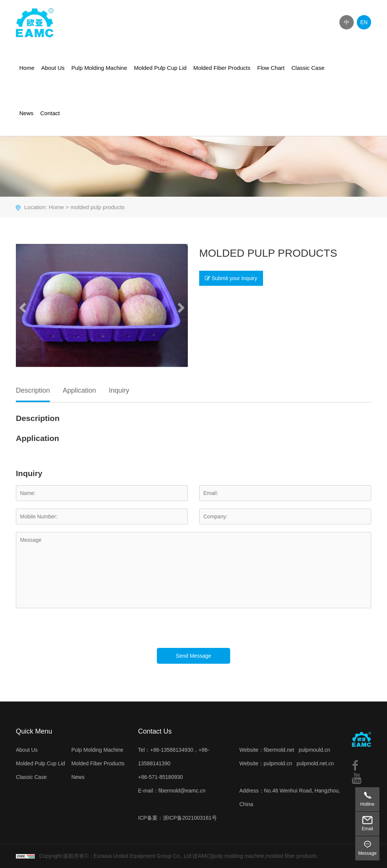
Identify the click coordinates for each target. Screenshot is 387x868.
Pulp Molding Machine (99, 68)
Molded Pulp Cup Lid (160, 68)
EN (364, 22)
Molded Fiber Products (222, 68)
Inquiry (119, 390)
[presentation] (73, 633)
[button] (22, 305)
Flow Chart (271, 68)
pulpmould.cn (314, 750)
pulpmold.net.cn (315, 763)
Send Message (193, 656)
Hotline (367, 804)
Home (27, 68)
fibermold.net (279, 750)
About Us (53, 68)
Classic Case (308, 68)
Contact (50, 113)
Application (79, 390)
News (26, 113)
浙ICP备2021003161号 (190, 818)
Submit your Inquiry (231, 278)
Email (367, 829)
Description (33, 390)
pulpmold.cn (278, 763)
